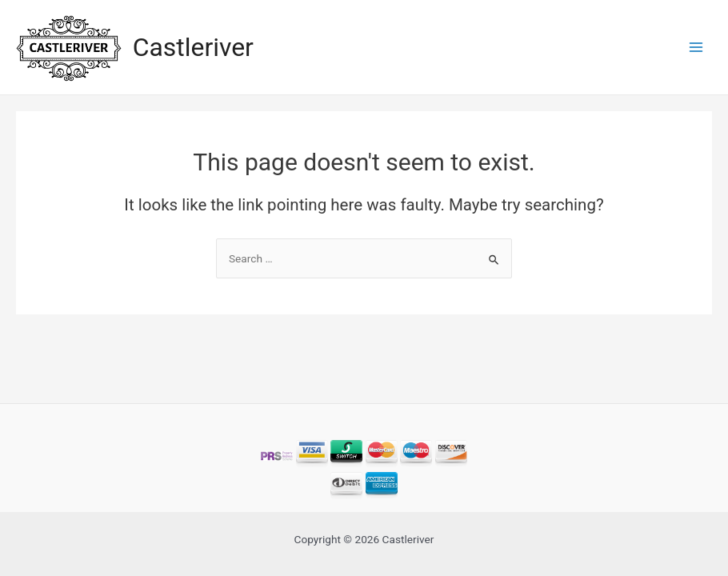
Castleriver (193, 47)
